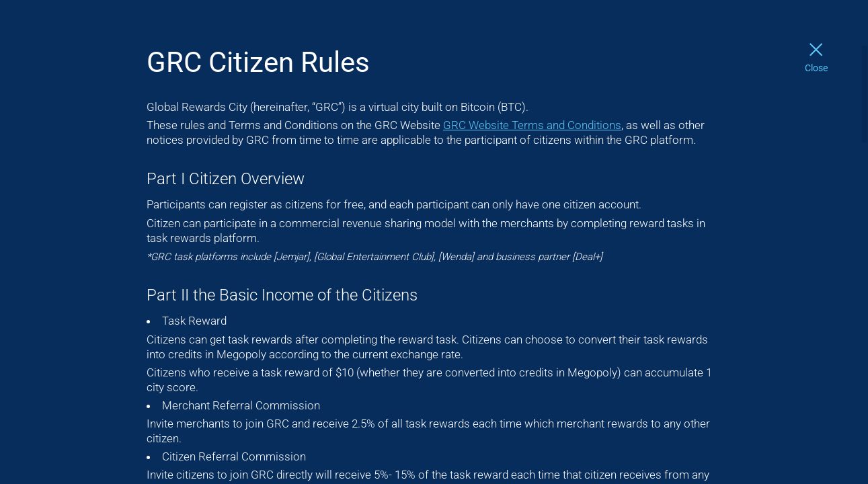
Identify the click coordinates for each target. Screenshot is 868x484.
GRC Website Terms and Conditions (532, 125)
